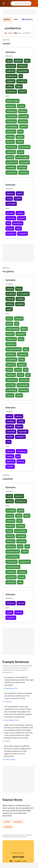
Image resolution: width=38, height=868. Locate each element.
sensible (10, 437)
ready (18, 228)
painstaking (18, 223)
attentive (10, 193)
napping (20, 137)
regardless (11, 152)
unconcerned (12, 162)
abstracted (11, 106)
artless (21, 511)
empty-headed (12, 329)
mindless (10, 137)
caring (9, 199)
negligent (10, 81)
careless (10, 289)
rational (19, 426)
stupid (9, 309)
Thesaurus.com (8, 3)
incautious (23, 121)
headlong (10, 526)
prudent (10, 228)
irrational (10, 299)
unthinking (24, 173)
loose (20, 132)
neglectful (11, 365)
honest (9, 531)
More (16, 19)
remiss (21, 152)
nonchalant (22, 81)
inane (21, 339)
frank (19, 521)
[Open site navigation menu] (4, 3)
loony (22, 359)
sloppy (19, 86)
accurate (10, 213)
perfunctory (11, 147)
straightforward (13, 551)
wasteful (22, 91)
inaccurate (11, 66)
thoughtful (23, 234)
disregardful (11, 111)
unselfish (10, 467)
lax (21, 76)
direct (27, 516)
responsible (11, 204)
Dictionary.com (34, 3)
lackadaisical (12, 76)
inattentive (11, 344)
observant (11, 461)
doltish (9, 324)
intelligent (11, 421)
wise (8, 442)
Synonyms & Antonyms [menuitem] (8, 19)
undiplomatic (25, 562)
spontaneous (21, 501)
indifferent (22, 66)
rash (26, 370)
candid (9, 496)
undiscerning (12, 380)
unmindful (22, 167)
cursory (21, 106)
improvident (11, 116)
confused (19, 319)
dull (17, 324)
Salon (8, 741)
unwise (21, 577)
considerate (22, 451)
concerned (11, 218)
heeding (10, 456)
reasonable (11, 432)
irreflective (23, 354)
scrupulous (11, 234)
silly (28, 375)
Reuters (9, 702)
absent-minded (13, 101)
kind (8, 223)
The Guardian (11, 760)
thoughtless (11, 91)
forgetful (18, 61)
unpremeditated (13, 567)
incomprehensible (14, 349)
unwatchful (11, 577)
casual (9, 61)
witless (19, 395)
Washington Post (12, 688)
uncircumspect (22, 157)
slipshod (10, 157)
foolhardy (10, 521)
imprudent (24, 116)
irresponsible (23, 71)
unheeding (11, 167)
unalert (25, 551)
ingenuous (11, 546)
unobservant (12, 173)
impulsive (10, 541)
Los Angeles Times (13, 720)
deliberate (11, 603)
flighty (24, 329)
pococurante (24, 147)
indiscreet (11, 71)
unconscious (12, 562)
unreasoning (11, 390)
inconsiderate (12, 126)
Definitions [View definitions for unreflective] (28, 19)
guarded (22, 218)
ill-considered (23, 294)
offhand (20, 142)
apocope (18, 857)
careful (20, 193)
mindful (18, 199)
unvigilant (22, 572)
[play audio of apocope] (11, 861)
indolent (24, 126)
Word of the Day (18, 853)
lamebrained (11, 359)
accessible (11, 511)
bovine (9, 319)
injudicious (11, 132)
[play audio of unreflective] (6, 33)
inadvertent (11, 121)
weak (20, 582)
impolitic (10, 536)
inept (26, 349)
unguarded (24, 162)
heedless (23, 111)
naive (20, 546)
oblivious (10, 142)
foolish (19, 289)
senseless (20, 304)
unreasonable (23, 385)
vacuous (10, 395)
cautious (20, 213)
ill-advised (11, 294)
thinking (21, 461)
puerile (18, 370)
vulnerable (11, 582)
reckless (10, 86)
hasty (27, 61)
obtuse (9, 370)
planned (21, 603)
